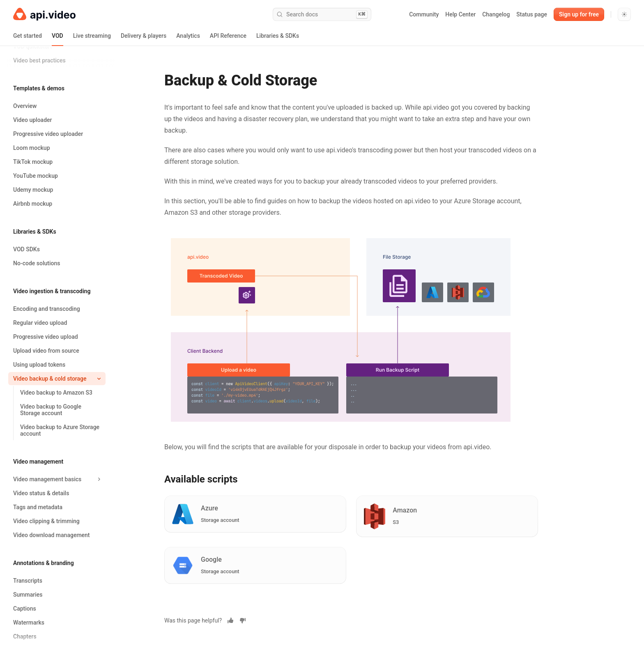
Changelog (496, 14)
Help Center (460, 14)
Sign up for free (579, 14)
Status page (532, 14)
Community (424, 14)
